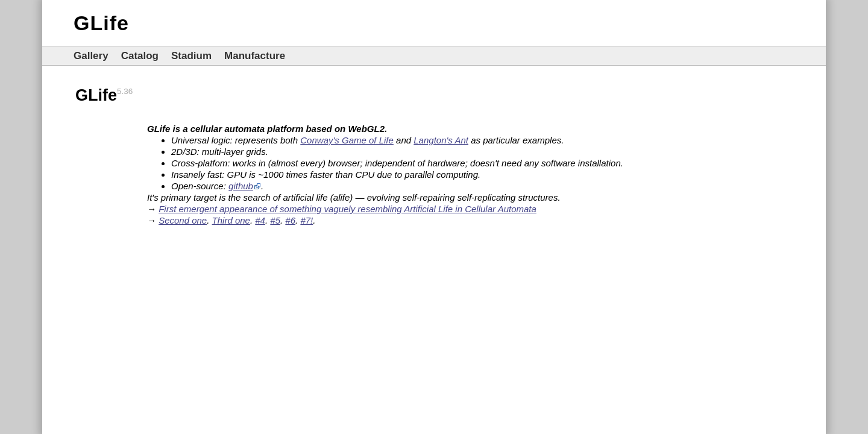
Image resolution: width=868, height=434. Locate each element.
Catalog (140, 56)
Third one (231, 220)
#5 (275, 220)
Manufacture (255, 56)
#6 (290, 220)
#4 (260, 220)
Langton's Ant (441, 140)
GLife (101, 23)
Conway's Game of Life (347, 140)
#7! (307, 220)
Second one (183, 220)
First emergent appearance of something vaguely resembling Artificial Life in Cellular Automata (348, 209)
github (241, 186)
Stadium (191, 56)
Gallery (91, 56)
